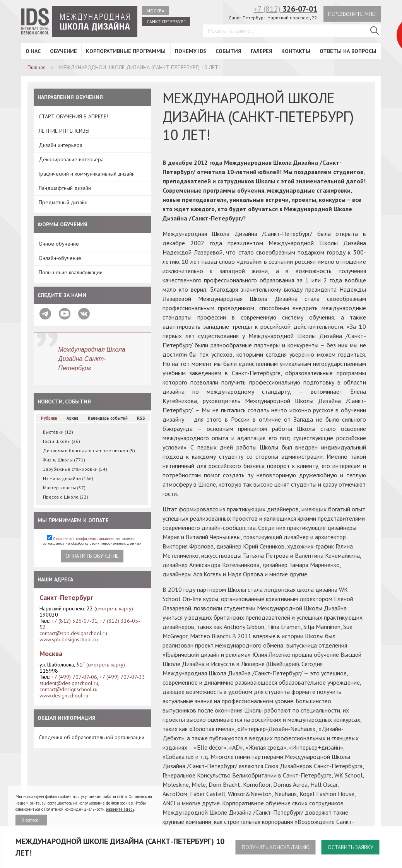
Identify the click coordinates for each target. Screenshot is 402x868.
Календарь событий (108, 418)
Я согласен (31, 820)
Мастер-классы (64, 488)
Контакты (296, 51)
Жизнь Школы (64, 460)
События (228, 51)
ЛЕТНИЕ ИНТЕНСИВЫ (64, 131)
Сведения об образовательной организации (92, 737)
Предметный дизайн (63, 202)
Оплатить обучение (92, 556)
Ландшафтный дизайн (65, 188)
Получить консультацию (276, 847)
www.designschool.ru (64, 695)
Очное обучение (59, 244)
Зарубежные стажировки (75, 469)
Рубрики (49, 418)
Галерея (262, 51)
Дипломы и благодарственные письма (89, 450)
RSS (141, 418)
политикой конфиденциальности (85, 539)
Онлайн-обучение (60, 258)
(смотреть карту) (114, 608)
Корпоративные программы (126, 51)
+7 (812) (286, 9)
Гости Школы (62, 441)
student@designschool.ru (69, 683)
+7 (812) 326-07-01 (74, 621)
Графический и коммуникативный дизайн (87, 174)
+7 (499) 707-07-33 (122, 677)
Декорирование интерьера (71, 159)
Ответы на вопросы (348, 51)
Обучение (63, 51)
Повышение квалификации (71, 272)
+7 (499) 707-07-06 (74, 677)
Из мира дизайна (68, 478)
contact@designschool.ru (68, 689)
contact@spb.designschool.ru (73, 633)
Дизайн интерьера (61, 145)
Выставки (58, 432)
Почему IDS (191, 51)
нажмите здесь (120, 809)
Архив (73, 418)
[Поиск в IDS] (375, 31)
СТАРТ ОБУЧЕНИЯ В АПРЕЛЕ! (73, 116)
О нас (33, 51)
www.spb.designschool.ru (69, 639)
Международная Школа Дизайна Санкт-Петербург (92, 359)
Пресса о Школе (66, 497)
